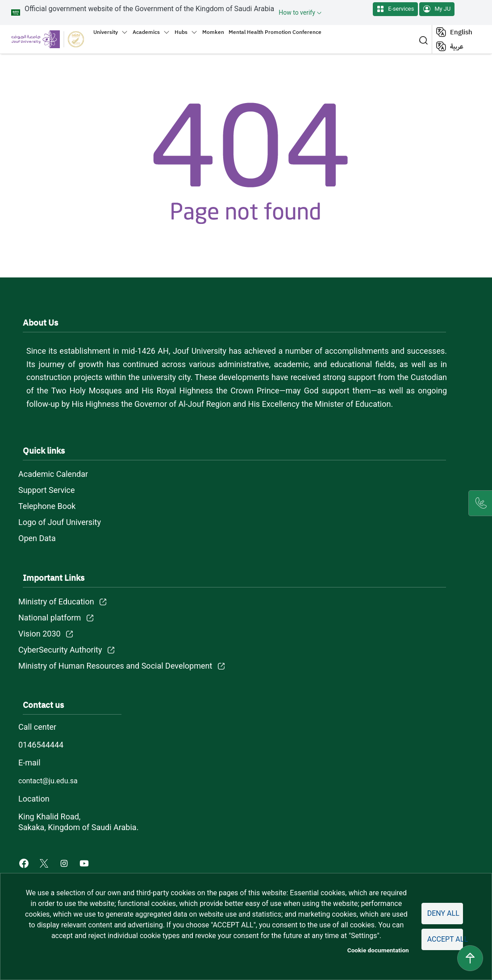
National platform (50, 618)
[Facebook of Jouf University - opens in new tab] (25, 863)
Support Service (47, 490)
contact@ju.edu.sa (48, 781)
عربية (457, 46)
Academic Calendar (53, 474)
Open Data (37, 538)
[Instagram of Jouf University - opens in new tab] (65, 863)
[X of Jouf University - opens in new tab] (45, 863)
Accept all (445, 939)
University (106, 32)
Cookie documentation (378, 950)
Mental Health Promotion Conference (275, 32)
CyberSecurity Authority (60, 650)
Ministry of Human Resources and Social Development (115, 666)
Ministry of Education (56, 602)
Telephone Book (47, 506)
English (461, 32)
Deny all (443, 913)
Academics (146, 32)
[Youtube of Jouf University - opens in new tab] (86, 863)
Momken (213, 32)
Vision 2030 (40, 634)
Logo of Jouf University (60, 522)
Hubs (181, 32)
